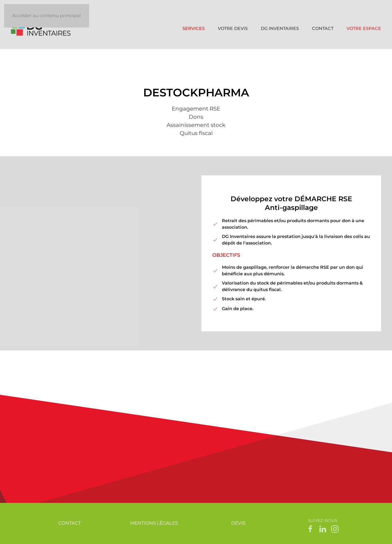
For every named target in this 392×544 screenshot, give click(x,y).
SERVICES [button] (194, 28)
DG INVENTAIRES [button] (280, 28)
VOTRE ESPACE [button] (364, 28)
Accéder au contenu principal (47, 16)
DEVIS (238, 523)
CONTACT (323, 28)
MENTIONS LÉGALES (154, 523)
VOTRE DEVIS (233, 28)
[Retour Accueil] (42, 29)
